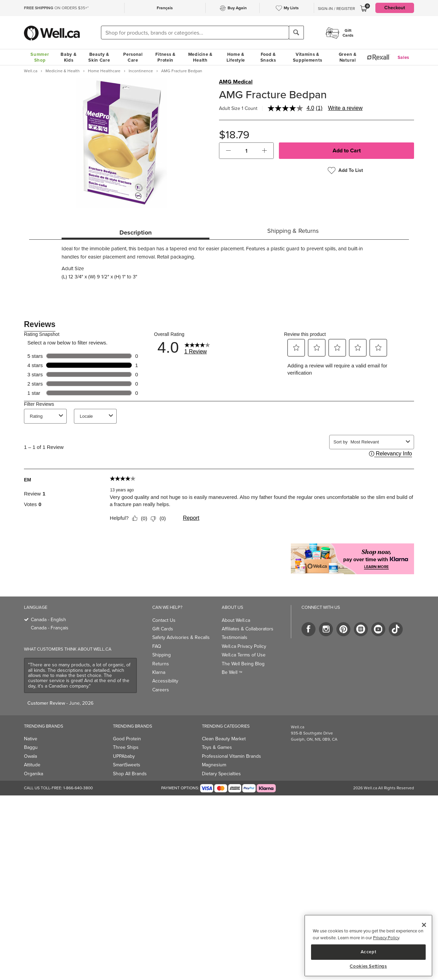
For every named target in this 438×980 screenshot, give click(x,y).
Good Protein (127, 739)
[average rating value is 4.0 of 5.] (292, 108)
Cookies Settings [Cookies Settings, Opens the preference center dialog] (368, 966)
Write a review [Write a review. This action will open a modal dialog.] (345, 108)
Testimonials (235, 637)
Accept (369, 952)
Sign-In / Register (336, 9)
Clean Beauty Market (224, 739)
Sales (404, 57)
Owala (30, 756)
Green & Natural (348, 57)
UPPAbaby (124, 756)
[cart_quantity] (247, 151)
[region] (368, 946)
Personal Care (133, 57)
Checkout (395, 8)
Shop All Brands (130, 774)
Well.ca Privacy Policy (244, 646)
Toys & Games (217, 747)
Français (165, 8)
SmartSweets (127, 765)
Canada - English (48, 620)
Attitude (32, 765)
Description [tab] (136, 233)
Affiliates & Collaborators (248, 629)
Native (31, 739)
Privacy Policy (386, 938)
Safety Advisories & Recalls (181, 637)
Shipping (162, 655)
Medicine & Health (200, 57)
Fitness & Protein (165, 57)
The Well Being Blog (243, 664)
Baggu (31, 747)
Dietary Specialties (221, 774)
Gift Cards (163, 629)
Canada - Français (50, 628)
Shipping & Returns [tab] (293, 231)
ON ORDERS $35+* (56, 8)
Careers (161, 690)
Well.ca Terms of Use (244, 655)
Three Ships (126, 747)
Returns (161, 664)
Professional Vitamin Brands (231, 756)
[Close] (424, 925)
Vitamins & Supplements (308, 57)
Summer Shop (40, 57)
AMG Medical (236, 82)
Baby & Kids (68, 57)
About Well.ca (236, 620)
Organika (34, 774)
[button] (228, 151)
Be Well (232, 672)
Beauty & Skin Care (99, 57)
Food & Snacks (268, 57)
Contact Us (164, 620)
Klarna (159, 672)
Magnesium (214, 765)
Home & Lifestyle (236, 57)
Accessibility (165, 681)
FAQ (157, 646)
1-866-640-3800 (78, 788)
